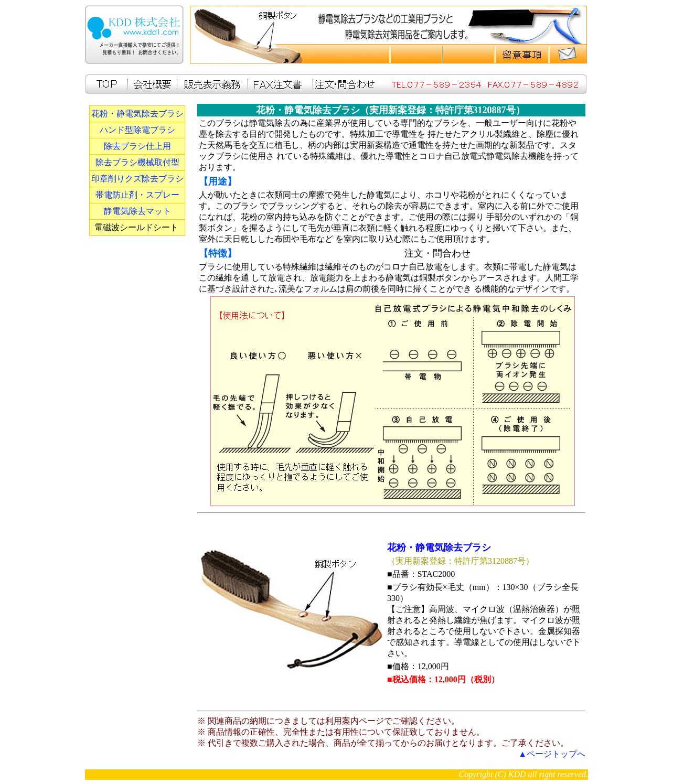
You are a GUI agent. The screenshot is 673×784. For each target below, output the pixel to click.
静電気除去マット (137, 211)
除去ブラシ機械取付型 (137, 162)
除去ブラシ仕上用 (137, 146)
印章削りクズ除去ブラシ (137, 179)
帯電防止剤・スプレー (137, 195)
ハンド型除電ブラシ (137, 130)
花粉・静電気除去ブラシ (137, 114)
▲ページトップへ (552, 754)
